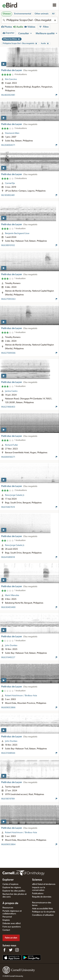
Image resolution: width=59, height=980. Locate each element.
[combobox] (29, 20)
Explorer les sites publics (14, 891)
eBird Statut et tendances (44, 884)
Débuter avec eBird (11, 923)
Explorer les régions (12, 887)
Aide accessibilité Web (42, 909)
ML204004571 (8, 145)
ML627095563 (8, 299)
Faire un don (11, 938)
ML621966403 (8, 407)
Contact (6, 930)
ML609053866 (8, 708)
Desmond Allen (12, 133)
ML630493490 (8, 607)
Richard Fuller (11, 445)
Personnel (7, 917)
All (53, 14)
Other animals (42, 14)
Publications (38, 893)
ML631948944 (8, 753)
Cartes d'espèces (10, 884)
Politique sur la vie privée (44, 912)
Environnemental (23, 14)
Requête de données (42, 897)
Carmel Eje (10, 183)
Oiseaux (7, 14)
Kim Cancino (11, 79)
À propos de (10, 903)
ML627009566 (8, 353)
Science (37, 880)
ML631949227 (8, 657)
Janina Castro (11, 391)
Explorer (8, 880)
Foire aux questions (12, 927)
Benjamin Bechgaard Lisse (17, 233)
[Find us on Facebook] (4, 950)
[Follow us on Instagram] (17, 950)
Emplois (6, 920)
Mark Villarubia (12, 595)
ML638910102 (8, 245)
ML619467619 (8, 507)
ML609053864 (8, 844)
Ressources (8, 908)
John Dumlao (11, 645)
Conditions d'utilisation (43, 915)
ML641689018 (8, 557)
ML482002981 (8, 95)
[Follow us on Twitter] (11, 950)
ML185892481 (8, 195)
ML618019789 (8, 799)
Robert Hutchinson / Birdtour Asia (21, 696)
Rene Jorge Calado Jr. (15, 495)
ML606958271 (8, 457)
